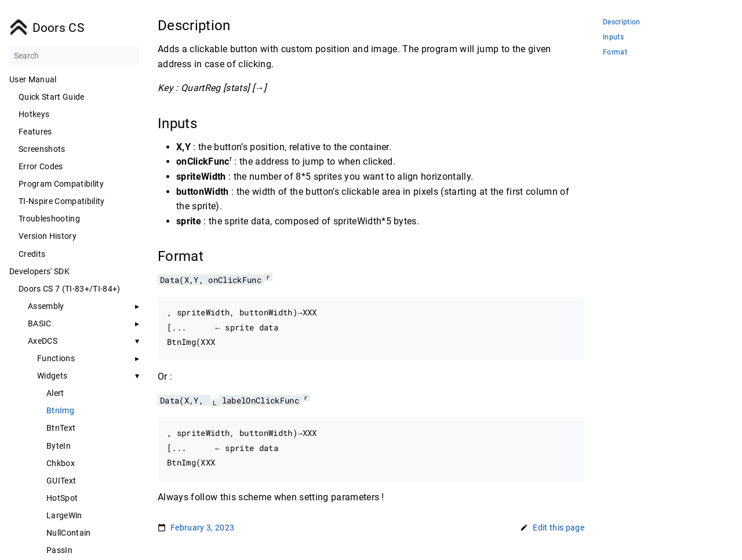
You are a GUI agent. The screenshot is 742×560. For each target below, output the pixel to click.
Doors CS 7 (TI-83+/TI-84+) (70, 289)
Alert (55, 393)
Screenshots (42, 149)
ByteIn (59, 446)
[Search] (74, 56)
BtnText (61, 428)
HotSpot (62, 498)
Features (35, 132)
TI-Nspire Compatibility (62, 201)
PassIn (59, 550)
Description (622, 22)
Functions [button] (56, 358)
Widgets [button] (52, 376)
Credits (32, 254)
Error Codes (41, 166)
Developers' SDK (39, 271)
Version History (48, 236)
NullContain (69, 533)
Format (615, 52)
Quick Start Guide (52, 97)
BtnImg (60, 410)
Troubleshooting (49, 219)
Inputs (613, 37)
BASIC (40, 323)
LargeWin (64, 515)
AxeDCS (43, 341)
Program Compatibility (61, 184)
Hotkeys (34, 114)
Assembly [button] (46, 306)
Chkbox (61, 463)
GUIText (61, 481)
